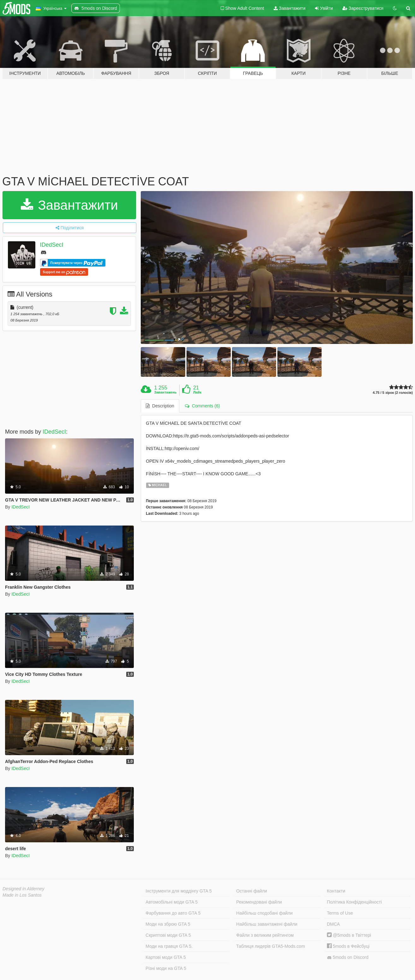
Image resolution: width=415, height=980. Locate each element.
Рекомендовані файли (259, 902)
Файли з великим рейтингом (265, 935)
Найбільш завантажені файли (267, 924)
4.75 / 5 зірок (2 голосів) (393, 393)
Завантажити (290, 8)
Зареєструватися (363, 8)
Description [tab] (160, 406)
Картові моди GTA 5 (166, 957)
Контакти (336, 891)
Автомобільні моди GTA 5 (172, 902)
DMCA (333, 924)
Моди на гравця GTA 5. (169, 946)
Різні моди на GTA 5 (166, 968)
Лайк (197, 392)
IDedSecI (52, 245)
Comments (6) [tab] (202, 406)
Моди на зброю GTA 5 (168, 924)
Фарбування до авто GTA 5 (173, 913)
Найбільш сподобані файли (265, 913)
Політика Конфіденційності (354, 902)
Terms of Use (340, 913)
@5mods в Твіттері (349, 935)
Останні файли (252, 891)
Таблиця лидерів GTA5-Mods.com (271, 946)
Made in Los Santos (22, 895)
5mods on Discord (348, 957)
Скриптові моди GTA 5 (168, 935)
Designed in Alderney (24, 889)
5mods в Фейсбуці (348, 946)
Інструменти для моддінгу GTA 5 (179, 891)
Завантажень (166, 392)
